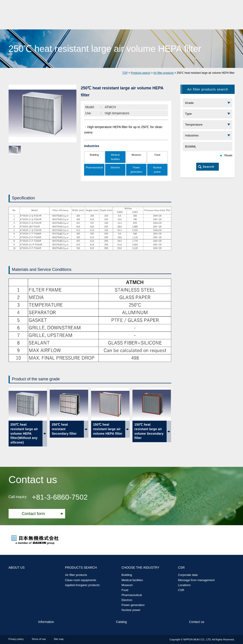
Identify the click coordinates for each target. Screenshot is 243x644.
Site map (59, 639)
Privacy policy (16, 639)
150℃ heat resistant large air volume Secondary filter (149, 431)
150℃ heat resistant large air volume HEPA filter (108, 429)
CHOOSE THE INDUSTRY (141, 568)
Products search (140, 73)
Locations (184, 585)
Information (46, 622)
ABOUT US (17, 568)
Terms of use (39, 639)
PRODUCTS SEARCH (81, 568)
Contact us (197, 622)
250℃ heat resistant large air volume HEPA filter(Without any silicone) (24, 433)
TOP (125, 73)
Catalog (121, 622)
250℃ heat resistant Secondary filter (64, 429)
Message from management (196, 580)
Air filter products (163, 73)
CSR (182, 568)
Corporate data (188, 575)
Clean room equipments (81, 580)
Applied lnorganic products (82, 585)
